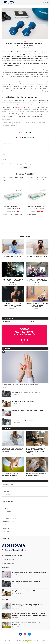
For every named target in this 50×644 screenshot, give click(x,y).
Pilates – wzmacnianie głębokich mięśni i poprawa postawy (37, 281)
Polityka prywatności (8, 563)
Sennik (4, 525)
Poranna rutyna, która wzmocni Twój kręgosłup (13, 257)
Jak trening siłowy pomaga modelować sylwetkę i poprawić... (13, 281)
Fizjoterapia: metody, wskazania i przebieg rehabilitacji (36, 474)
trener (34, 123)
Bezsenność (6, 491)
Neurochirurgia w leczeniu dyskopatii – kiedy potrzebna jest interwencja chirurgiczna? (12, 450)
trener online (41, 123)
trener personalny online (21, 107)
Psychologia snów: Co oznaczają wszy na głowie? (29, 411)
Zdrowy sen (6, 532)
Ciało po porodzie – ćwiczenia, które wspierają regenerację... (37, 305)
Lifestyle (5, 505)
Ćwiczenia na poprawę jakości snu (37, 257)
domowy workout (18, 123)
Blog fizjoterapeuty (8, 495)
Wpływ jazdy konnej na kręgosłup (23, 420)
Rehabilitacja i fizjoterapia (9, 518)
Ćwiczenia (25, 41)
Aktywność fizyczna (8, 485)
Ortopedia (5, 508)
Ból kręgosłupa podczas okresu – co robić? (26, 392)
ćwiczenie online (7, 123)
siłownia (27, 123)
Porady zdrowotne (8, 512)
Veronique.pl (25, 642)
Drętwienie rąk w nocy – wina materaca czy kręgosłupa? (10, 474)
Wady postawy (7, 528)
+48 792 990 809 (9, 560)
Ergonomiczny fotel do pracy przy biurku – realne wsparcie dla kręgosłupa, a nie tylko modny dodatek (36, 450)
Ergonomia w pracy (8, 501)
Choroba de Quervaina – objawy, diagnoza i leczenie (20, 385)
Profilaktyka (6, 515)
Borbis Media (32, 640)
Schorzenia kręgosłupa (9, 522)
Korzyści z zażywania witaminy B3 (24, 401)
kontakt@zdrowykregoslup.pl (13, 556)
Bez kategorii (6, 488)
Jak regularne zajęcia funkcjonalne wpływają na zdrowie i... (13, 305)
